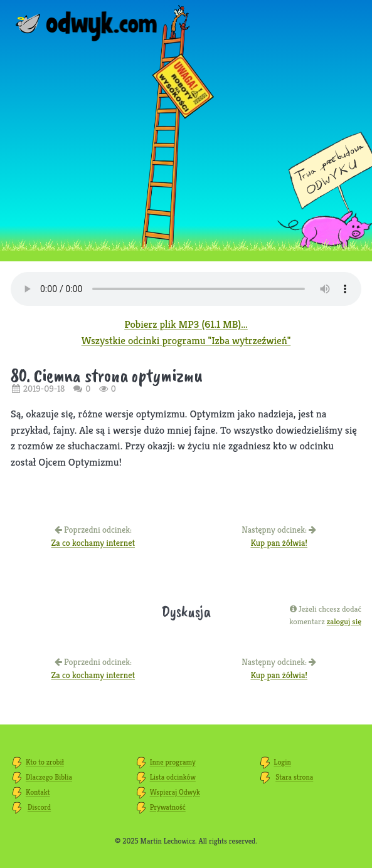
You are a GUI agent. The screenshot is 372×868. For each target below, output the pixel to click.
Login (282, 762)
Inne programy (173, 762)
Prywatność (168, 807)
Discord (39, 807)
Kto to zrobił (45, 762)
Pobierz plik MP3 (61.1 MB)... (186, 324)
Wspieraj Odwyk (175, 792)
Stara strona (294, 777)
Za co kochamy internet (93, 543)
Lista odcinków (173, 777)
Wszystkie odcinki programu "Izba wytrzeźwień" (186, 340)
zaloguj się (344, 621)
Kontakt (38, 792)
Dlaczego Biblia (49, 777)
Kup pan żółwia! (279, 543)
